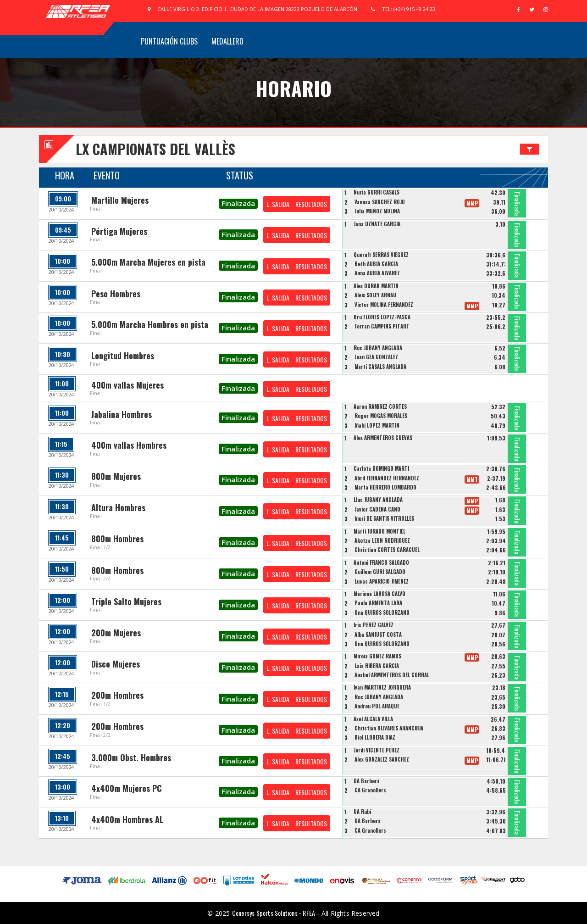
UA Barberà (367, 781)
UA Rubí (362, 812)
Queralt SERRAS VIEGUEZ (381, 255)
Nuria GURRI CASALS (377, 192)
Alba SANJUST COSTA (378, 635)
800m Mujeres (116, 476)
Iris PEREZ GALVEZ (374, 625)
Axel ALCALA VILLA (373, 719)
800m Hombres (117, 539)
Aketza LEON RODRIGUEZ (382, 540)
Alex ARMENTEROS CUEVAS (383, 438)
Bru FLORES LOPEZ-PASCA (382, 317)
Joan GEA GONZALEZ (376, 357)
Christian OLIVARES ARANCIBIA (389, 728)
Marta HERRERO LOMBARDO (385, 487)
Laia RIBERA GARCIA (377, 666)
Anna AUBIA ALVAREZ (377, 273)
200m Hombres (117, 695)
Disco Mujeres (116, 664)
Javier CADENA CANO (377, 509)
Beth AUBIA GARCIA (376, 264)
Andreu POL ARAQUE (377, 706)
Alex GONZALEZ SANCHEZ (382, 759)
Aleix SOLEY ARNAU (375, 295)
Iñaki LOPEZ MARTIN (377, 425)
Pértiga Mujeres (119, 231)
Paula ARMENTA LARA (378, 603)
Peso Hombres (116, 294)
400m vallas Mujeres (127, 385)
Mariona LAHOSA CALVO (379, 594)
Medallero (227, 41)
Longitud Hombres (123, 356)
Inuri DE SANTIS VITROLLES (384, 518)
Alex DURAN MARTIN (376, 286)
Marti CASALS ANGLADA (380, 367)
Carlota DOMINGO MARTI (381, 468)
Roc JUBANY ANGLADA (378, 348)
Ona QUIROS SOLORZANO (382, 612)
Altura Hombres (118, 507)
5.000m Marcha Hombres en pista (150, 324)
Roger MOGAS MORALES (381, 416)
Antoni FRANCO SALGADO (381, 562)
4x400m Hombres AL (127, 819)
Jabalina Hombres (122, 414)
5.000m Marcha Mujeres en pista (148, 262)
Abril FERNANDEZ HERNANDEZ (387, 478)
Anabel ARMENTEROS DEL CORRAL (392, 675)
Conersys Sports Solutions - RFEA (274, 913)
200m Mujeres (116, 633)
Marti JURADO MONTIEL (379, 531)
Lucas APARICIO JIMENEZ (382, 581)
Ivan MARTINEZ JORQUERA (382, 687)
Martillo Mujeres (120, 200)
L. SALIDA (278, 204)
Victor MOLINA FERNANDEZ (384, 305)
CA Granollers (370, 790)
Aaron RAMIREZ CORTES (380, 406)
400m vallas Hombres (129, 445)
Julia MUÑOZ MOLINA (377, 211)
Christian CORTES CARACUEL (387, 550)
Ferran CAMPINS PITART (382, 326)
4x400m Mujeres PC (127, 788)
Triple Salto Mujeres (126, 601)
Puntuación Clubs (169, 41)
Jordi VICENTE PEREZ (377, 750)
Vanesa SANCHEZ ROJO (380, 202)
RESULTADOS (311, 204)
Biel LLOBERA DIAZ (375, 737)
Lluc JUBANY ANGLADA (378, 500)
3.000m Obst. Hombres (131, 757)
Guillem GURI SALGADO (380, 572)
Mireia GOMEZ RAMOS (377, 656)
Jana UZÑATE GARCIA (377, 224)
